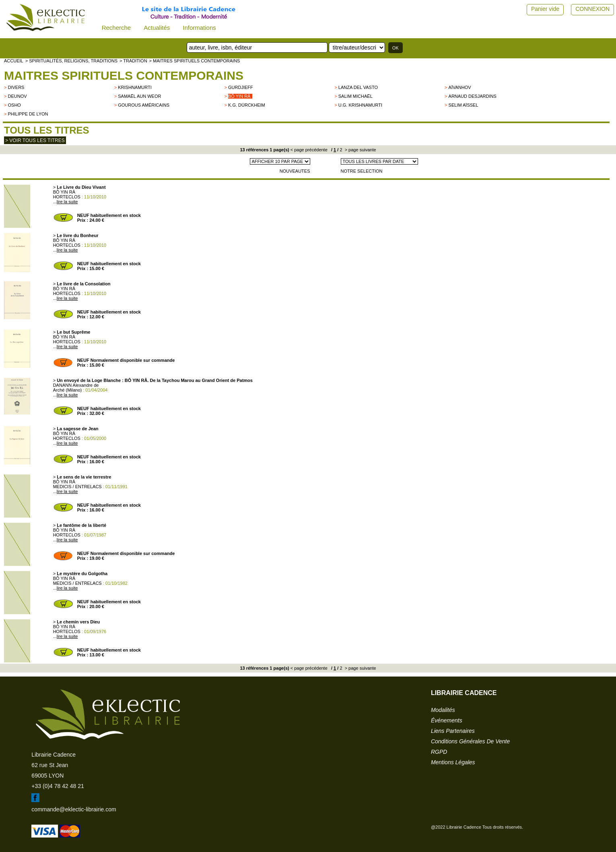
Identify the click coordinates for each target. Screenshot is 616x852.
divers (16, 87)
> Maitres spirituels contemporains (195, 61)
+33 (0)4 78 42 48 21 (58, 786)
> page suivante (360, 150)
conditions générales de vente (470, 741)
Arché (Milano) (68, 390)
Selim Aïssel (464, 105)
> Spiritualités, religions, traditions (71, 61)
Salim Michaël (355, 96)
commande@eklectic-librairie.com (74, 809)
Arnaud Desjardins (473, 96)
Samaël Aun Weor (139, 96)
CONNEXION (592, 9)
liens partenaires (453, 731)
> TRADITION (133, 61)
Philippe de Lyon (28, 114)
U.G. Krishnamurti (360, 105)
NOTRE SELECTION (362, 171)
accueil (14, 61)
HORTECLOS (67, 197)
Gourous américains (144, 105)
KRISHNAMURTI (135, 87)
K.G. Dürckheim (247, 105)
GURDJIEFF (241, 87)
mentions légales (453, 762)
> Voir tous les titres (35, 140)
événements (447, 720)
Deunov (17, 96)
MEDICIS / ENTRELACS (77, 487)
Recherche (116, 28)
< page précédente (309, 150)
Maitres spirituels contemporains (124, 75)
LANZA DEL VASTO (358, 87)
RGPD (439, 752)
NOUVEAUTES (295, 171)
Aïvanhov (460, 87)
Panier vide (545, 9)
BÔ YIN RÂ (64, 192)
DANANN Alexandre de (76, 385)
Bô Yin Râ (239, 96)
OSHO (14, 105)
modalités (443, 710)
